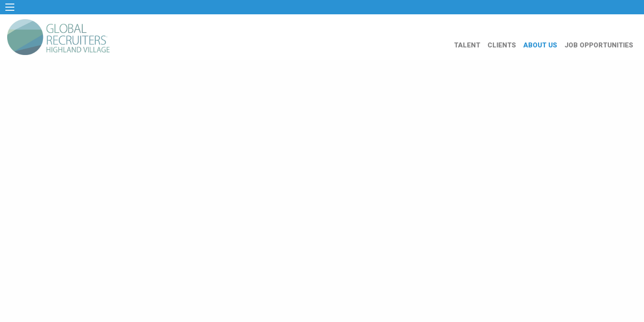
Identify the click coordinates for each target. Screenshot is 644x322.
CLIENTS (502, 45)
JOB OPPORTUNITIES (599, 45)
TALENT (467, 45)
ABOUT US (540, 45)
